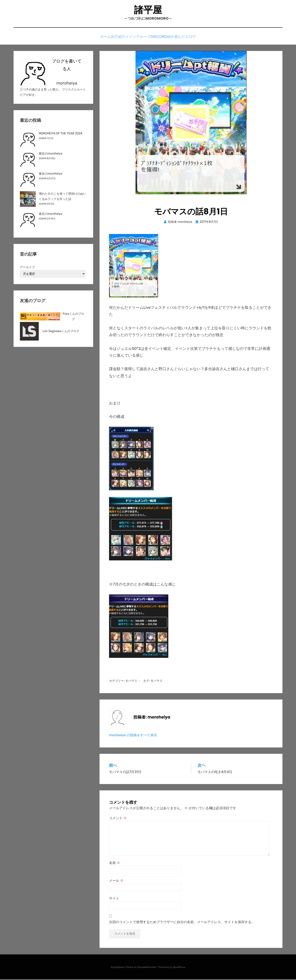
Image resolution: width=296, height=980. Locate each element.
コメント (118, 819)
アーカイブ (27, 268)
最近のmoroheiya (50, 154)
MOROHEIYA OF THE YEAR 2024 (61, 134)
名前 (115, 864)
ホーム (100, 38)
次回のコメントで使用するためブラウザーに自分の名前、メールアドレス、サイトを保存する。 (182, 923)
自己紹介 (118, 38)
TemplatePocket (147, 968)
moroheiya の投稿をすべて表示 (133, 736)
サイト (114, 899)
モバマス (131, 682)
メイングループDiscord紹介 (153, 38)
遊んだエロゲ (191, 38)
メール (116, 881)
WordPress (179, 968)
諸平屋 (148, 11)
